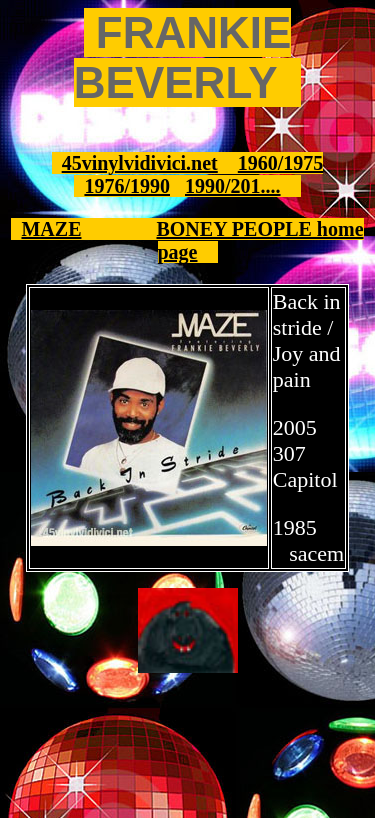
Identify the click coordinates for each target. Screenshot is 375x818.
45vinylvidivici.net (140, 163)
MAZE (51, 229)
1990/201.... (233, 186)
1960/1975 (281, 163)
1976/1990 (127, 186)
